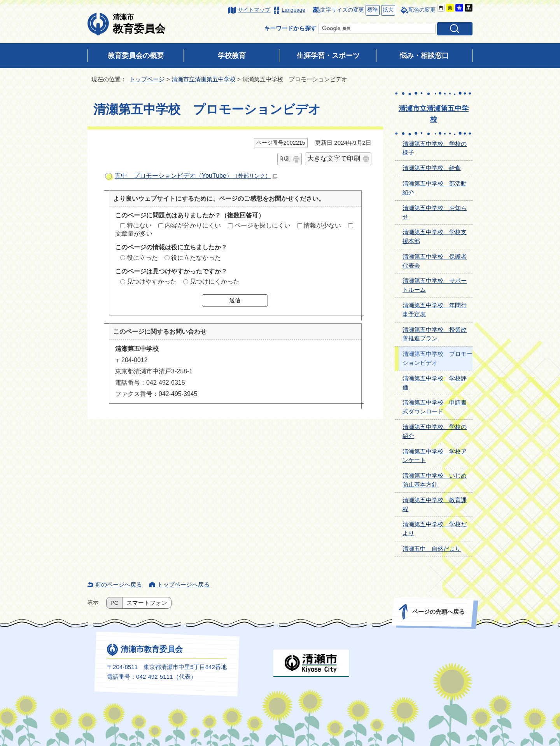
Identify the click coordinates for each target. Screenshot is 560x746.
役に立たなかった (196, 258)
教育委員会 (139, 24)
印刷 (285, 159)
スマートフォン (147, 603)
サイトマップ (254, 10)
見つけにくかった (215, 281)
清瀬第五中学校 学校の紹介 (435, 431)
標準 (372, 10)
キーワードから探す (290, 28)
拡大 (387, 10)
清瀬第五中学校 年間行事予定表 (435, 310)
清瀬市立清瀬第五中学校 (204, 79)
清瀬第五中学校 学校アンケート (435, 456)
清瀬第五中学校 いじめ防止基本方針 (435, 480)
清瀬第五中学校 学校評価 (435, 383)
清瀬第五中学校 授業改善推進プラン (435, 334)
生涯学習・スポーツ (328, 56)
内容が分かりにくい (193, 225)
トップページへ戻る (183, 584)
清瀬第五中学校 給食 (432, 168)
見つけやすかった (152, 281)
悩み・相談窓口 (424, 56)
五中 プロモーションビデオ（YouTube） (196, 176)
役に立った (142, 258)
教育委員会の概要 (136, 56)
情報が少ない (322, 225)
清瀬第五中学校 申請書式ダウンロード (435, 407)
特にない (139, 225)
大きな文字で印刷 (334, 158)
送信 (235, 300)
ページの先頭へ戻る (438, 612)
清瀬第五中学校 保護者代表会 (435, 261)
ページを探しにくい (262, 225)
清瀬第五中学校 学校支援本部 (435, 236)
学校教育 (232, 56)
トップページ (147, 79)
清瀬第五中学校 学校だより (435, 529)
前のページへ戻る (119, 584)
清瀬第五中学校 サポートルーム (435, 285)
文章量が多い (134, 234)
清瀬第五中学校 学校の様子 (435, 148)
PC (114, 603)
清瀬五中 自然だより (432, 549)
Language (293, 10)
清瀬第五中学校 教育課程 (435, 504)
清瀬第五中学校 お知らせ (435, 212)
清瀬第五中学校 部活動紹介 (435, 188)
